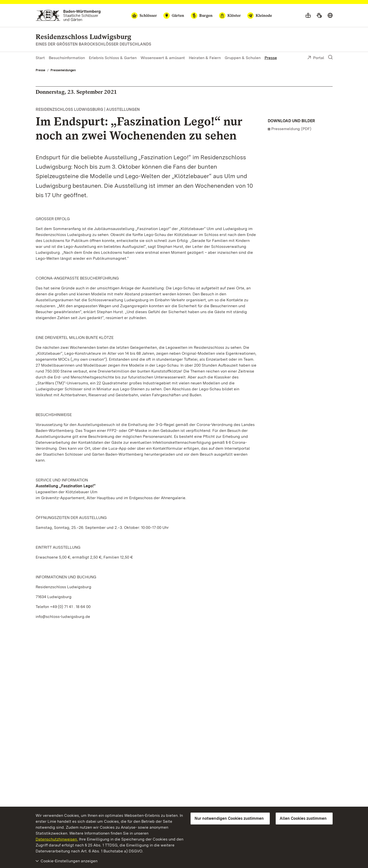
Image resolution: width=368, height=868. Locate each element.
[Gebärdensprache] (319, 16)
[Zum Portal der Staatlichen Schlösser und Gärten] (68, 15)
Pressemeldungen (63, 70)
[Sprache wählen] (330, 16)
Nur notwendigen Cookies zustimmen (229, 818)
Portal (316, 58)
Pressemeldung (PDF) (291, 129)
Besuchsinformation (67, 58)
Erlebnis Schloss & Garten (113, 58)
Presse (271, 58)
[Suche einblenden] (330, 57)
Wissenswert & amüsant (163, 58)
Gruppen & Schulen (243, 58)
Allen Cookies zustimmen (303, 818)
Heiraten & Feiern (205, 58)
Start (40, 58)
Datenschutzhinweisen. (57, 839)
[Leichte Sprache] (308, 16)
